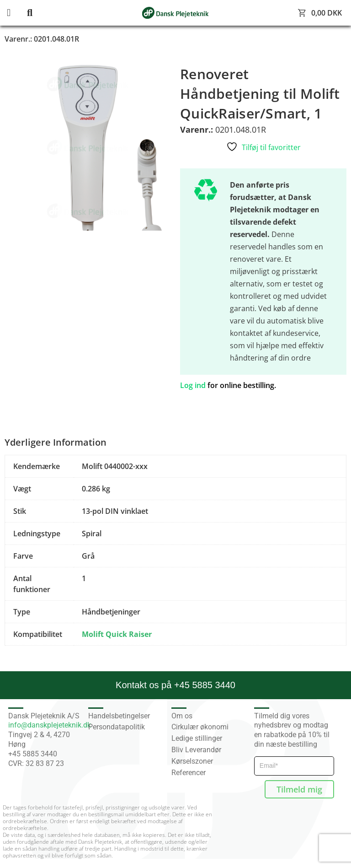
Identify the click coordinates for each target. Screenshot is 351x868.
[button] (16, 13)
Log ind (193, 385)
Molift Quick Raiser (117, 634)
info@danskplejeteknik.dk (50, 725)
